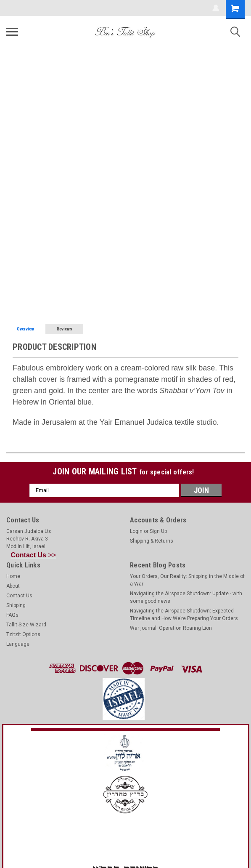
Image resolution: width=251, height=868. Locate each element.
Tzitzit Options (23, 634)
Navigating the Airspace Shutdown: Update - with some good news (186, 597)
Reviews (65, 329)
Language (18, 644)
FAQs (12, 615)
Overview (25, 329)
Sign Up (158, 531)
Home (13, 576)
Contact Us (19, 596)
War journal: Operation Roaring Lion (171, 628)
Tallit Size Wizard (26, 625)
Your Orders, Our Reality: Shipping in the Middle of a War (187, 580)
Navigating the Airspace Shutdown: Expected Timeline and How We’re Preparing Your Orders (184, 615)
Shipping (16, 605)
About (13, 586)
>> (34, 555)
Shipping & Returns (152, 541)
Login (136, 531)
